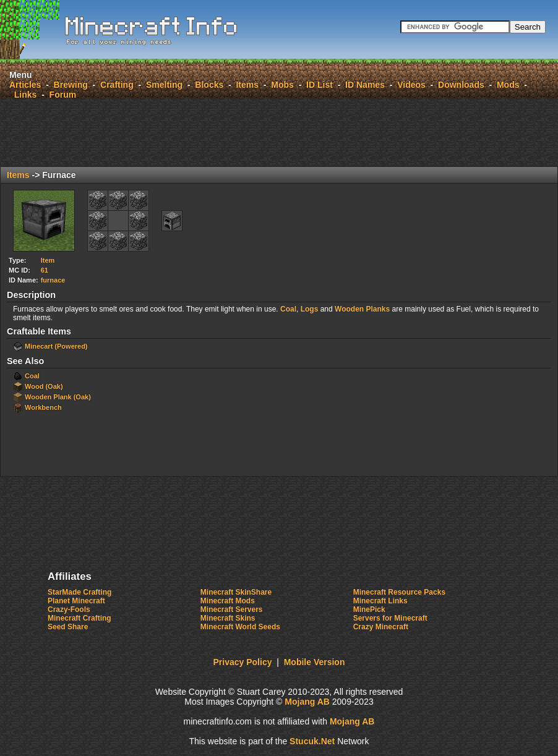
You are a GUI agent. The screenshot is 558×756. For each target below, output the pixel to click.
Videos (411, 85)
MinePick (369, 609)
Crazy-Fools (69, 609)
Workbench (43, 407)
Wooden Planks (362, 309)
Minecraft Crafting (79, 618)
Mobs (282, 85)
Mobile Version (315, 662)
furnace (53, 280)
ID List (320, 85)
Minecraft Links (380, 601)
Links (26, 95)
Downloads (461, 85)
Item (48, 260)
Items (247, 85)
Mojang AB (307, 702)
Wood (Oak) (44, 386)
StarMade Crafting (79, 592)
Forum (63, 95)
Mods (508, 85)
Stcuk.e (312, 741)
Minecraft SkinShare (236, 592)
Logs (310, 309)
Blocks (209, 85)
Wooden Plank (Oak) (58, 397)
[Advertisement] (279, 132)
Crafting (117, 85)
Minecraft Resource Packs (399, 592)
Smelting (164, 85)
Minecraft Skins (228, 618)
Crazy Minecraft (381, 627)
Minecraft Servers (232, 609)
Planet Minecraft (76, 601)
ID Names (365, 85)
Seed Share (68, 627)
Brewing (71, 85)
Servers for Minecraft (390, 618)
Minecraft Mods (228, 601)
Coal (288, 309)
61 (45, 270)
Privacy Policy (243, 662)
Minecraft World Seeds (240, 627)
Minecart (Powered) (56, 346)
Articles (25, 85)
